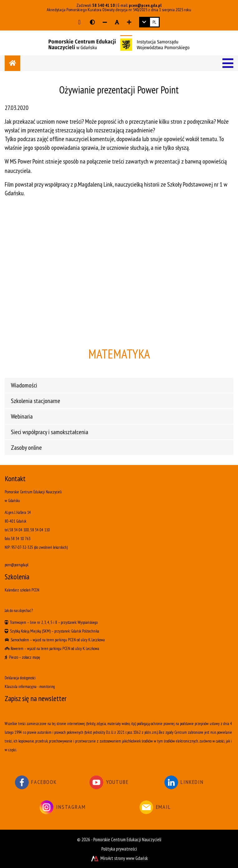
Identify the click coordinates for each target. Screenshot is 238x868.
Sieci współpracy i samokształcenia (50, 432)
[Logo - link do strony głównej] (119, 42)
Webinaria (22, 416)
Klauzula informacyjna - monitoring (30, 687)
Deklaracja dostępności (20, 678)
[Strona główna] (12, 63)
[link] (149, 22)
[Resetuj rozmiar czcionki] (117, 22)
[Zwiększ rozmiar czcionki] (129, 22)
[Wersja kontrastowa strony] (92, 22)
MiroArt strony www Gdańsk (119, 858)
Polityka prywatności (119, 849)
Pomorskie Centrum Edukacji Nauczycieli (127, 840)
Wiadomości (24, 385)
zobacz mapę (31, 657)
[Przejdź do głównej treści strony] (79, 22)
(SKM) (46, 631)
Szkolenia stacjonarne (36, 401)
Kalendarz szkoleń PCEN (22, 590)
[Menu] (228, 63)
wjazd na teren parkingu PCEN (54, 640)
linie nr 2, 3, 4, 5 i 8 (44, 622)
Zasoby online (26, 448)
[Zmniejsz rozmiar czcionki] (105, 22)
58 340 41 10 (104, 5)
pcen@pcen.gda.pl (145, 5)
